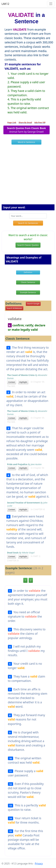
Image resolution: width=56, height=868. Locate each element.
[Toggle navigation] (51, 4)
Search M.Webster (14, 308)
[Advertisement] (28, 176)
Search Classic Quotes (28, 245)
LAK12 (5, 4)
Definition (28, 272)
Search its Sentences (28, 223)
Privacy (39, 864)
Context (12, 382)
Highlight (23, 382)
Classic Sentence (28, 282)
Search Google (33, 304)
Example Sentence (28, 292)
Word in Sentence (26, 142)
